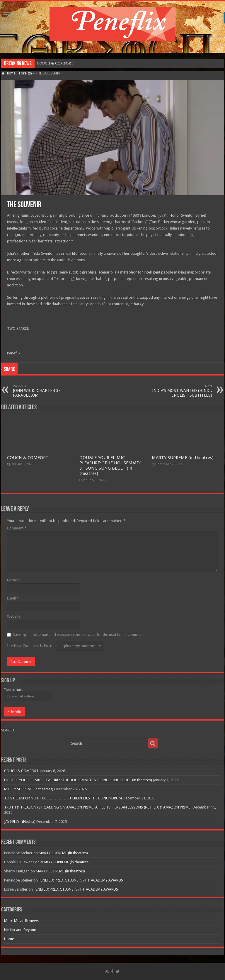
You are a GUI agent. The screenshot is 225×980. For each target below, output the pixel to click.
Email (13, 598)
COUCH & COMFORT (55, 63)
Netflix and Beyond (20, 930)
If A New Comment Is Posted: (55, 646)
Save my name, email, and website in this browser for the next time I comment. (79, 635)
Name (13, 580)
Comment (17, 528)
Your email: (13, 689)
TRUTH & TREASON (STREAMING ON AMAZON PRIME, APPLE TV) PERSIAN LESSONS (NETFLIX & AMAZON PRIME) (98, 807)
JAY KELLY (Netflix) (20, 822)
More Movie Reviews (21, 921)
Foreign (25, 73)
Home (8, 73)
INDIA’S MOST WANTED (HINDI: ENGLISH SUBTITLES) (182, 391)
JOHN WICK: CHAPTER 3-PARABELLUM (43, 391)
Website (14, 616)
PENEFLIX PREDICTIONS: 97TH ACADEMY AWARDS (81, 880)
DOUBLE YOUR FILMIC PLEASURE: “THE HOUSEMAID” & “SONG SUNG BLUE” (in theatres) (110, 466)
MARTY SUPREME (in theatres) (183, 458)
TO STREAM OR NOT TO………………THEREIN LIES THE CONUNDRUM (63, 798)
